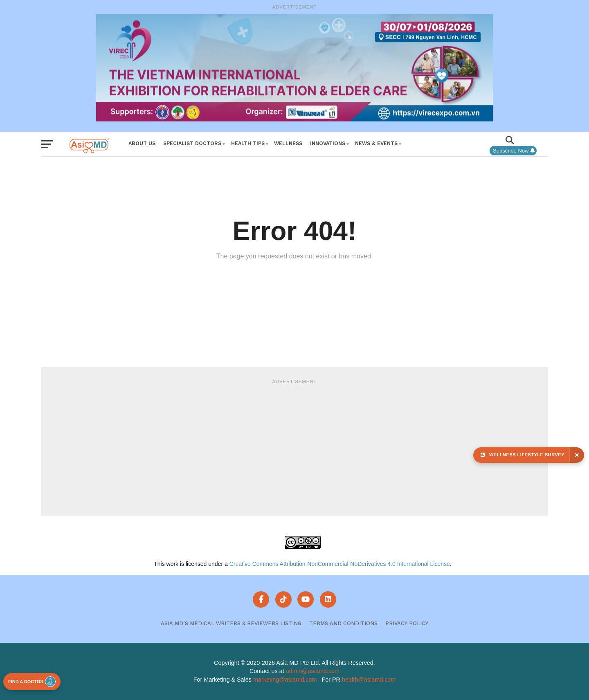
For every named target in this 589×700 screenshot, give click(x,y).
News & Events (376, 143)
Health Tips (248, 143)
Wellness (288, 143)
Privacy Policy (407, 623)
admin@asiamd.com (313, 671)
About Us (142, 143)
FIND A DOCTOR (32, 682)
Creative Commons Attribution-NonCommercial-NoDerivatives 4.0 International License (340, 564)
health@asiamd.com (369, 680)
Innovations (328, 143)
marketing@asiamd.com (285, 680)
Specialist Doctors (192, 143)
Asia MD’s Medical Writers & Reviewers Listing (231, 623)
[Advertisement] (294, 446)
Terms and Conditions (343, 623)
